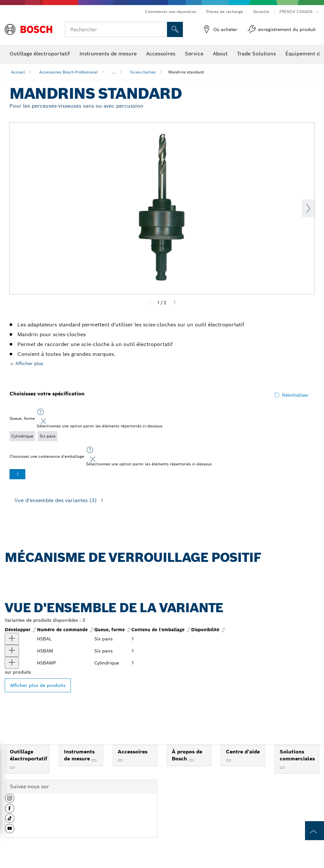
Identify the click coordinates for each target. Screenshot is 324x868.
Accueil (18, 72)
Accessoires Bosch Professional (69, 72)
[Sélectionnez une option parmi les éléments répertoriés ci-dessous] (40, 412)
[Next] (175, 303)
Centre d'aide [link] (243, 752)
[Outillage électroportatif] (12, 768)
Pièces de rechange (225, 12)
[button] (10, 801)
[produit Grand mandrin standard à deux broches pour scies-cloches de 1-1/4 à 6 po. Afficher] (12, 639)
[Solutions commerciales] (282, 768)
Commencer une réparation (171, 12)
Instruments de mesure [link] (79, 755)
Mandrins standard (186, 72)
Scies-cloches (143, 72)
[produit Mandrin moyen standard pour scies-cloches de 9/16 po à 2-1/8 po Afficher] (12, 651)
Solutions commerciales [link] (297, 755)
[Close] (43, 421)
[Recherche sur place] (175, 29)
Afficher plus (29, 363)
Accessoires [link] (133, 752)
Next (308, 208)
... (114, 72)
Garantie (261, 12)
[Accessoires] (120, 760)
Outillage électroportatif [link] (28, 755)
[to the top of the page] (315, 831)
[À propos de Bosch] (191, 760)
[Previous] (150, 303)
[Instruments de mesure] (94, 760)
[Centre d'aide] (228, 760)
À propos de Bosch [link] (187, 755)
